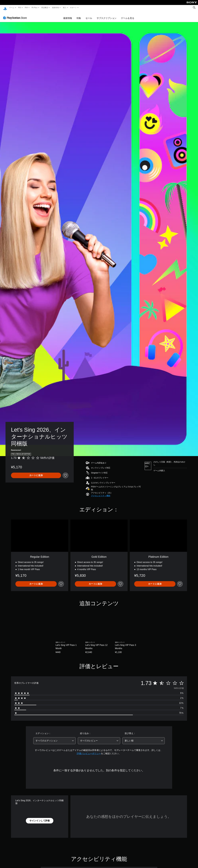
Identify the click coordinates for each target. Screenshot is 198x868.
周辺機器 (45, 8)
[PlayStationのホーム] (5, 8)
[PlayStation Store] (16, 15)
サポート (73, 8)
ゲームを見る (128, 15)
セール (89, 15)
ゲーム (12, 8)
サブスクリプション (107, 15)
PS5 (20, 8)
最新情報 (55, 8)
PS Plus (34, 8)
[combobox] (54, 738)
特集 (79, 15)
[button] (101, 493)
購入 (65, 8)
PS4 (26, 8)
